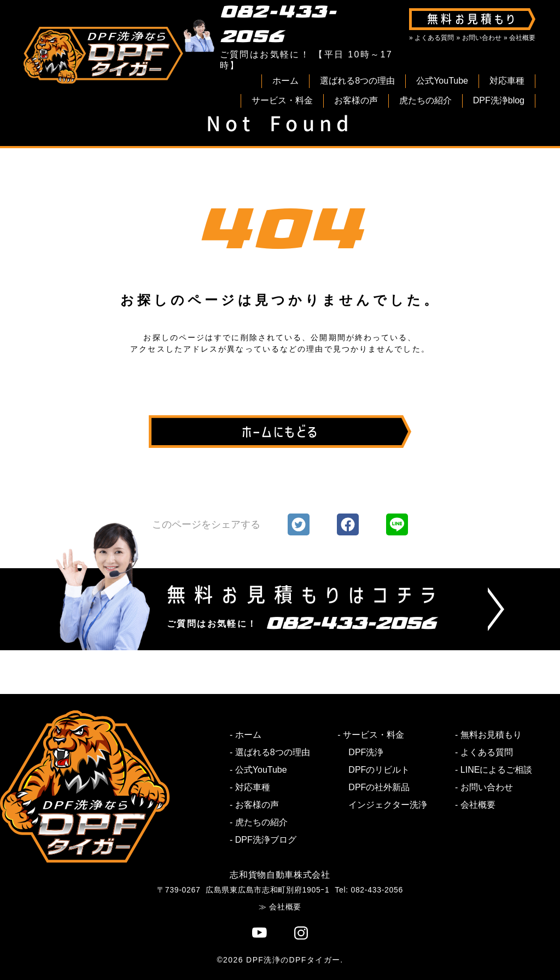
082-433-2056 (278, 25)
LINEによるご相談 (497, 770)
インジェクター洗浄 (388, 805)
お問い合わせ (487, 787)
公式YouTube (442, 81)
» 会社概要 (520, 38)
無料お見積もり (491, 735)
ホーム (285, 81)
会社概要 (478, 805)
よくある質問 (487, 752)
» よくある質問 (431, 38)
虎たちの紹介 (425, 100)
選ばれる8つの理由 (357, 81)
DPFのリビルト (379, 770)
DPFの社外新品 (379, 787)
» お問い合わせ (479, 38)
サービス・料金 (282, 100)
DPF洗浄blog (499, 100)
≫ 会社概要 (280, 907)
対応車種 (507, 81)
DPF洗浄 (366, 752)
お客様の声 (356, 100)
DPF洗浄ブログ (266, 840)
